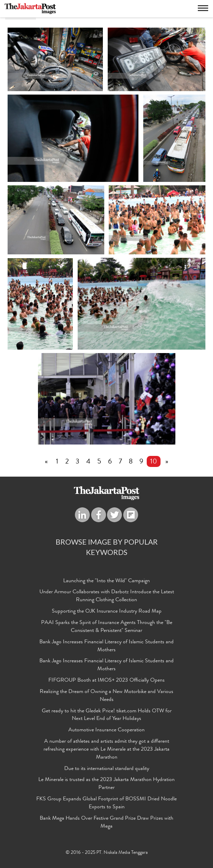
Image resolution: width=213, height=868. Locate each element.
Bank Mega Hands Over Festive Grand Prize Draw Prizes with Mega (107, 823)
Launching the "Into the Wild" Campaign (107, 581)
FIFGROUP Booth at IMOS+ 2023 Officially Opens (107, 681)
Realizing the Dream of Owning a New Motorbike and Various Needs (107, 696)
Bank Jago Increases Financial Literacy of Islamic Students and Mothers (107, 646)
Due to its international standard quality (107, 769)
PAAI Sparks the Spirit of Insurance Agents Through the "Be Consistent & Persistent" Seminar (107, 627)
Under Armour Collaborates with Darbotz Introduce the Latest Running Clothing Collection (107, 596)
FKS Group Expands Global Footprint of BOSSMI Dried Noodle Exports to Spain (107, 803)
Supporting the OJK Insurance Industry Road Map (107, 612)
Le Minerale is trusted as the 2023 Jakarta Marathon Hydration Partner (107, 784)
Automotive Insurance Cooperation (107, 730)
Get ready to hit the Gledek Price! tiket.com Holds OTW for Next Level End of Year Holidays (107, 715)
